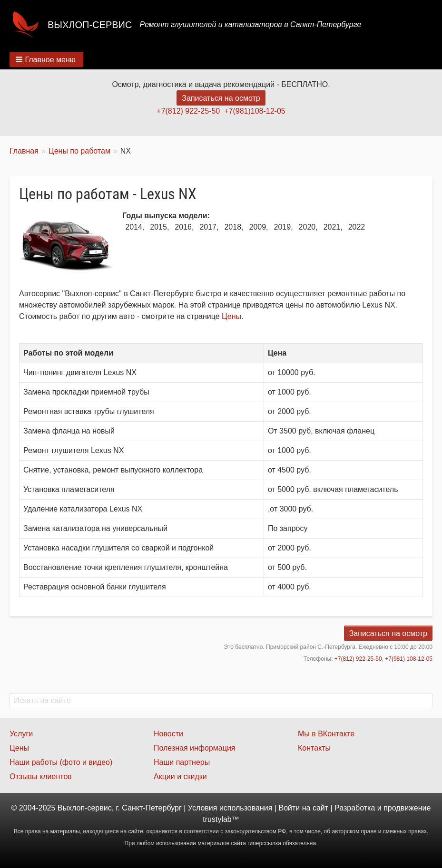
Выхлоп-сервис (90, 25)
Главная (24, 151)
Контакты (314, 748)
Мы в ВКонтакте (326, 734)
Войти (289, 808)
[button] (46, 59)
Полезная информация (195, 748)
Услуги (21, 734)
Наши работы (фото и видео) (61, 762)
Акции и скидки (180, 776)
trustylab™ (221, 819)
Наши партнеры (182, 762)
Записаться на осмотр (221, 98)
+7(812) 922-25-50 (188, 111)
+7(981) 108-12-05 (409, 659)
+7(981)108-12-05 (255, 111)
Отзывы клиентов (41, 776)
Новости (168, 734)
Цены (231, 316)
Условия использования (230, 808)
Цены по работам (79, 151)
